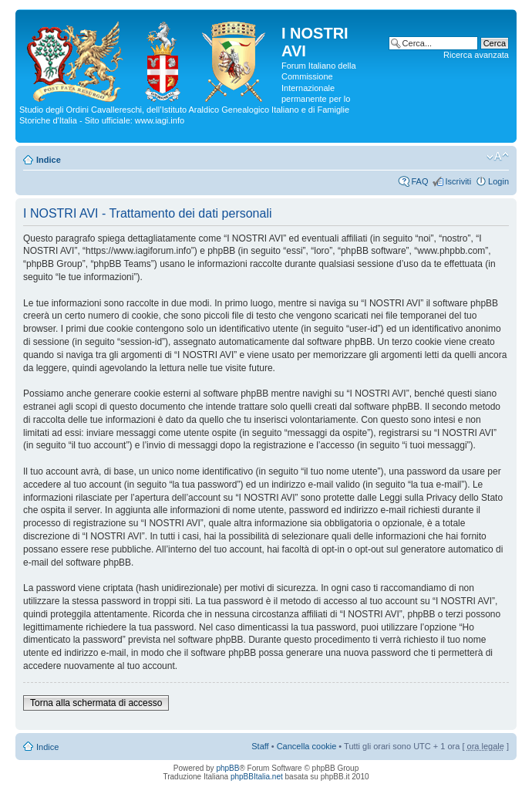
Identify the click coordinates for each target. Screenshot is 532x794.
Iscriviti (458, 181)
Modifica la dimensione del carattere (498, 157)
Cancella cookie (307, 746)
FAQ (419, 181)
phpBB (227, 768)
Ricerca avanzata (476, 55)
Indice (49, 160)
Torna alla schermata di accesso (96, 703)
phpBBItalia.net (257, 777)
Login (498, 181)
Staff (260, 746)
